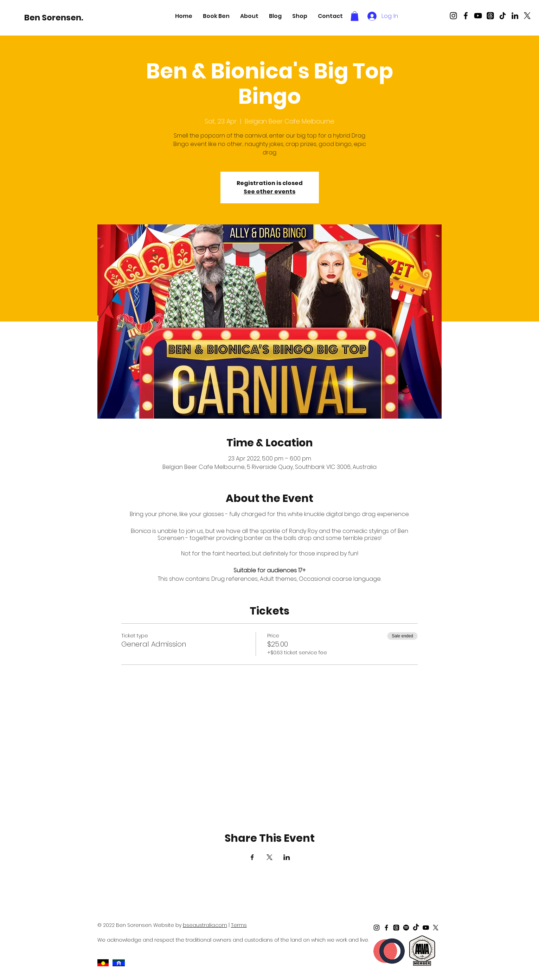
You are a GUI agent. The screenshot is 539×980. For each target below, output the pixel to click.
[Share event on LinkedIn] (287, 857)
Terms (239, 925)
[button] (216, 16)
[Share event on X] (269, 857)
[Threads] (490, 16)
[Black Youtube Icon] (478, 16)
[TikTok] (503, 16)
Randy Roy (303, 531)
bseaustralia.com (205, 925)
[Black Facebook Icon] (466, 16)
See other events (269, 192)
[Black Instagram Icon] (453, 16)
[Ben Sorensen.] (54, 18)
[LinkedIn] (515, 16)
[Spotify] (406, 928)
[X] (527, 16)
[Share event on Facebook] (252, 857)
